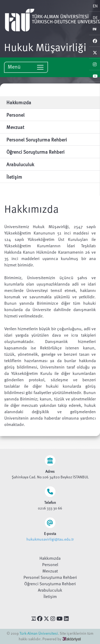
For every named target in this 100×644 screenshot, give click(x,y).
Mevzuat (50, 571)
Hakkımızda (50, 558)
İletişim (50, 596)
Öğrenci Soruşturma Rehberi (50, 584)
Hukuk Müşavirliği (45, 47)
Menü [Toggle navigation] (26, 67)
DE (95, 18)
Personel (50, 564)
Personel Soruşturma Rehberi (50, 577)
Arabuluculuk (50, 590)
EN (95, 6)
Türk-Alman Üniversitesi (39, 633)
